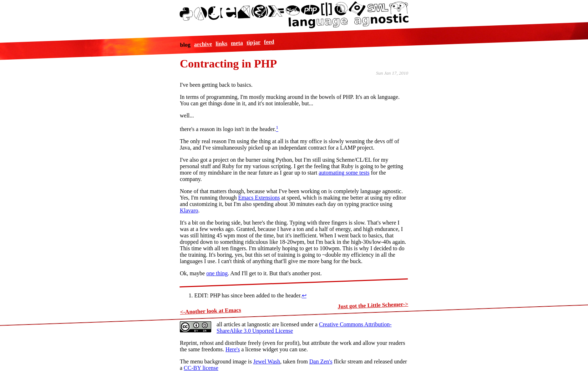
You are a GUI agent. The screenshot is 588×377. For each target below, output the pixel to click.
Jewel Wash (267, 361)
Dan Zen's (321, 361)
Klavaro (189, 210)
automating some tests (344, 173)
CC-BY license (201, 368)
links (221, 43)
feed (269, 41)
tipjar (253, 42)
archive (203, 44)
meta (237, 43)
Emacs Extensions (259, 198)
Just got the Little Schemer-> (373, 305)
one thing (217, 273)
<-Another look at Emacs (211, 311)
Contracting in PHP (228, 64)
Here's (233, 349)
